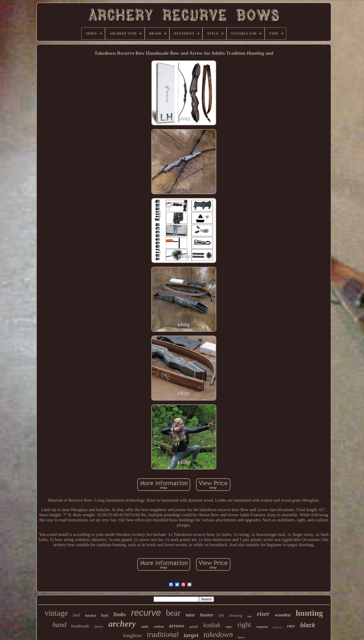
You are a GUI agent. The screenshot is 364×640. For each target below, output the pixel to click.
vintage (56, 613)
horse (241, 637)
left (221, 615)
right (244, 625)
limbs (120, 614)
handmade (80, 626)
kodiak (212, 625)
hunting (309, 613)
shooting (236, 615)
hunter (207, 615)
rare (291, 626)
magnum (262, 627)
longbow (132, 635)
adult (145, 627)
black (308, 625)
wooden (282, 615)
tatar (190, 615)
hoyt (105, 615)
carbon (159, 627)
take (250, 616)
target (191, 635)
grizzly (194, 627)
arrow (99, 626)
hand (59, 625)
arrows (177, 626)
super (229, 627)
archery (122, 624)
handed (90, 616)
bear (173, 613)
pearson (277, 627)
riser (263, 614)
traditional (163, 634)
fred (77, 615)
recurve (146, 613)
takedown (218, 634)
